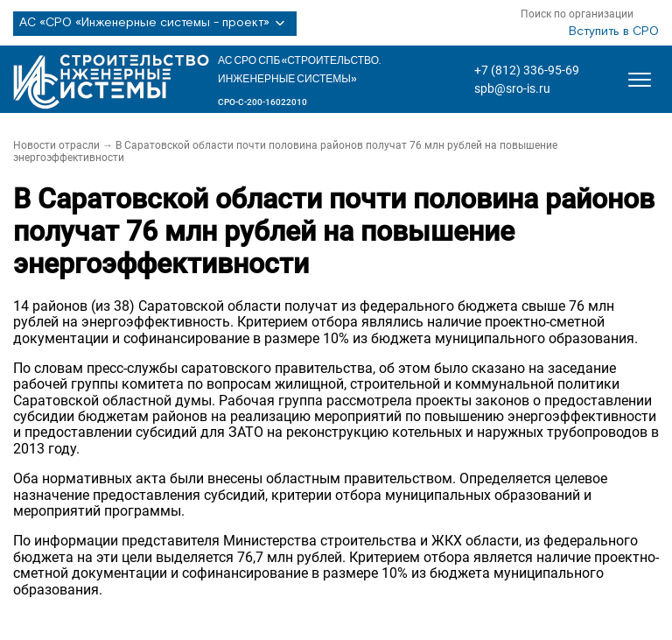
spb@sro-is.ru (512, 88)
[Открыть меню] (640, 80)
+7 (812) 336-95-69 (527, 70)
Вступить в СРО (614, 32)
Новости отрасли (56, 145)
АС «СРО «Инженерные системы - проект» (155, 24)
